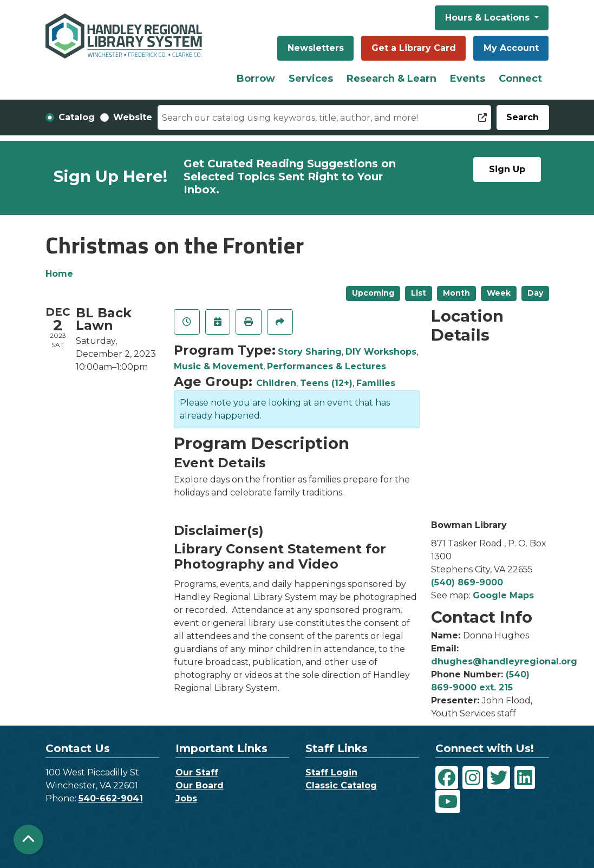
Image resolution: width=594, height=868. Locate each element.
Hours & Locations (489, 18)
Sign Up (507, 169)
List (419, 293)
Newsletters (316, 48)
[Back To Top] (28, 840)
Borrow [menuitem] (256, 79)
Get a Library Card (414, 48)
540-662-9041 (111, 798)
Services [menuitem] (311, 79)
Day (535, 293)
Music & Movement (218, 366)
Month (456, 293)
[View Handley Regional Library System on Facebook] (447, 778)
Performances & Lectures (327, 366)
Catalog (77, 117)
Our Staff (197, 772)
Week (499, 293)
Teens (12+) (326, 383)
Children (276, 383)
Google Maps (503, 595)
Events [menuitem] (468, 79)
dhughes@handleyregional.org (504, 661)
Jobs (186, 798)
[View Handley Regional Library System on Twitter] (499, 778)
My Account (511, 48)
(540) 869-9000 (467, 582)
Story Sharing (310, 352)
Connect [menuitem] (520, 79)
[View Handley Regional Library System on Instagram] (473, 778)
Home (59, 274)
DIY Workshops (381, 352)
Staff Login (331, 772)
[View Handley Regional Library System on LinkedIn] (525, 778)
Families (376, 383)
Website (133, 117)
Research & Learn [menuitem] (391, 79)
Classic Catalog (341, 785)
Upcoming (373, 293)
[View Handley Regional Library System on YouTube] (448, 801)
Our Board (200, 785)
